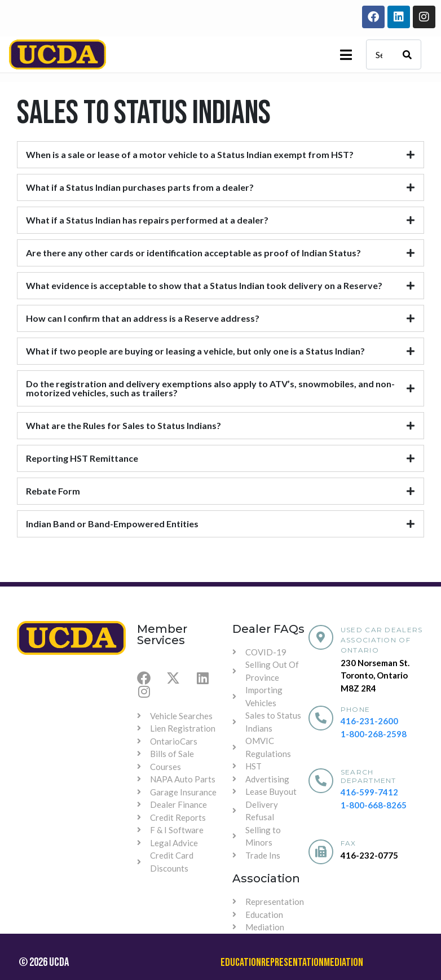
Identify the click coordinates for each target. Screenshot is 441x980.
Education (241, 963)
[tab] (220, 155)
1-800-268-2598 (374, 734)
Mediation (343, 963)
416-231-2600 (369, 721)
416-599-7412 (369, 792)
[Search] (407, 54)
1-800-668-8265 (374, 805)
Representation (292, 963)
